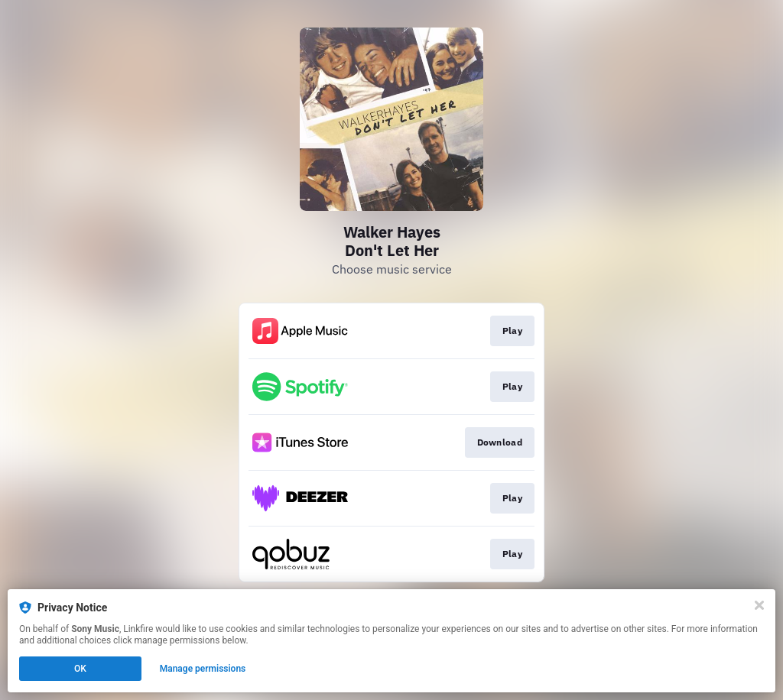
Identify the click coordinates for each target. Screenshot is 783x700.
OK (80, 669)
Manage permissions (203, 669)
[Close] (759, 605)
